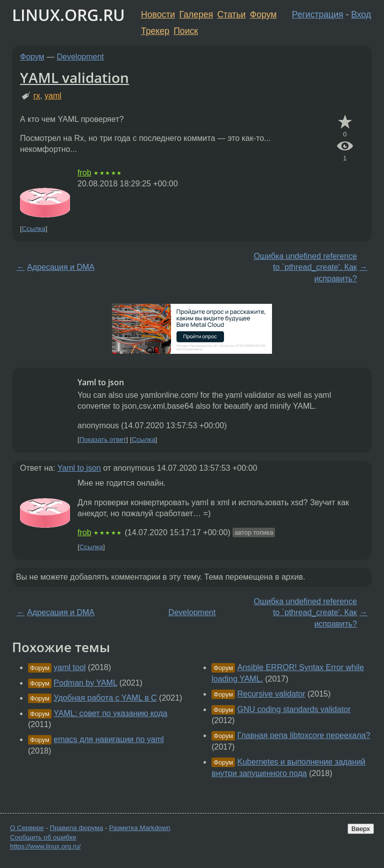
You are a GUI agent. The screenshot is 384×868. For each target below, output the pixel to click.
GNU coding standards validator (294, 709)
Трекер (155, 31)
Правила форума (77, 828)
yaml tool (69, 667)
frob (84, 173)
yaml (53, 96)
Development (80, 57)
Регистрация (318, 14)
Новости (158, 14)
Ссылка (34, 229)
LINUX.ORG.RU (68, 15)
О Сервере (27, 828)
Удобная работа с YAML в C (105, 698)
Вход (361, 14)
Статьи (231, 14)
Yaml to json (79, 468)
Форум (263, 14)
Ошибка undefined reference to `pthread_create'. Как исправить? (305, 267)
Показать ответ (103, 439)
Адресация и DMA (61, 267)
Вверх (361, 829)
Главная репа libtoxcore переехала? (304, 735)
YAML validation (74, 77)
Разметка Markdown (140, 828)
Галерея (196, 14)
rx (37, 96)
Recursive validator (271, 694)
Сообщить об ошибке (43, 837)
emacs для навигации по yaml (108, 739)
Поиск (186, 31)
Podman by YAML (85, 683)
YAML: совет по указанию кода (110, 713)
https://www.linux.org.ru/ (45, 846)
